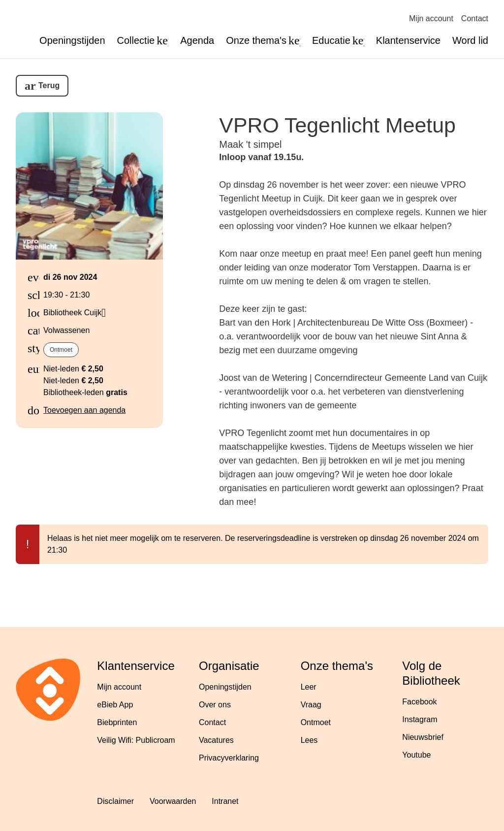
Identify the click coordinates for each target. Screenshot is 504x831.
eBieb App (115, 705)
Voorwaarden (173, 801)
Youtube (416, 755)
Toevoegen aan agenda (84, 410)
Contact (475, 18)
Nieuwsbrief (423, 737)
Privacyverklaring (229, 758)
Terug (49, 85)
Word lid (470, 40)
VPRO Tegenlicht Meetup (337, 125)
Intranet (225, 801)
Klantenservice (408, 40)
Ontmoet (61, 350)
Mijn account (431, 18)
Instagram (420, 719)
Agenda (197, 40)
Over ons (215, 705)
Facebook (419, 702)
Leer (309, 687)
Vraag (311, 705)
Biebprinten (117, 722)
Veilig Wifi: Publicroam (136, 740)
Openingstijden (72, 40)
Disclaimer (115, 801)
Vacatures (216, 740)
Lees (309, 740)
